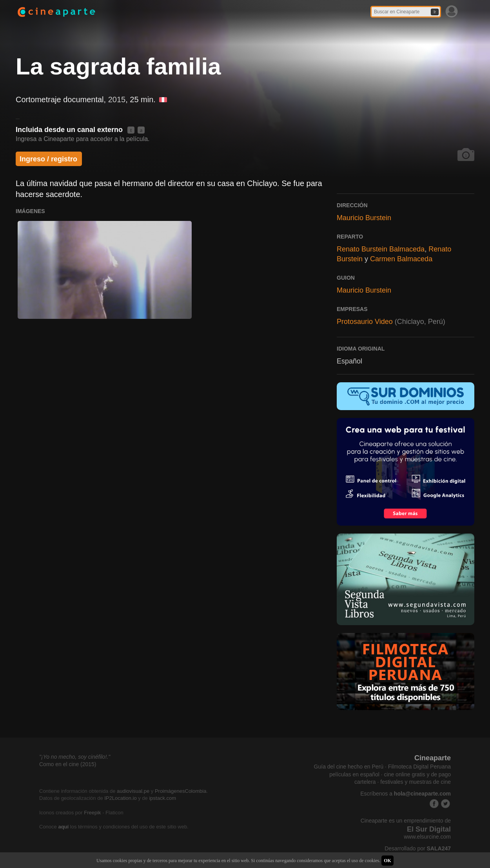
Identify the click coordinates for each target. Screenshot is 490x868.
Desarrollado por (418, 848)
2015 (117, 99)
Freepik (92, 813)
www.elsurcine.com (427, 837)
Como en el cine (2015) (68, 764)
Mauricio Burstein (364, 218)
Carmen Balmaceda (401, 259)
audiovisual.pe (133, 791)
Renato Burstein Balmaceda (381, 249)
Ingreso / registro (48, 159)
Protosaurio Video (365, 322)
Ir (435, 12)
